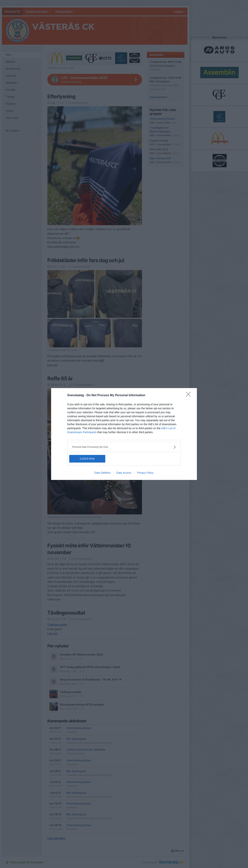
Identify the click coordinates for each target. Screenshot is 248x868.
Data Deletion (103, 473)
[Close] (190, 395)
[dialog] (124, 434)
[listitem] (124, 447)
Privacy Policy (145, 473)
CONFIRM (87, 459)
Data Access (124, 473)
